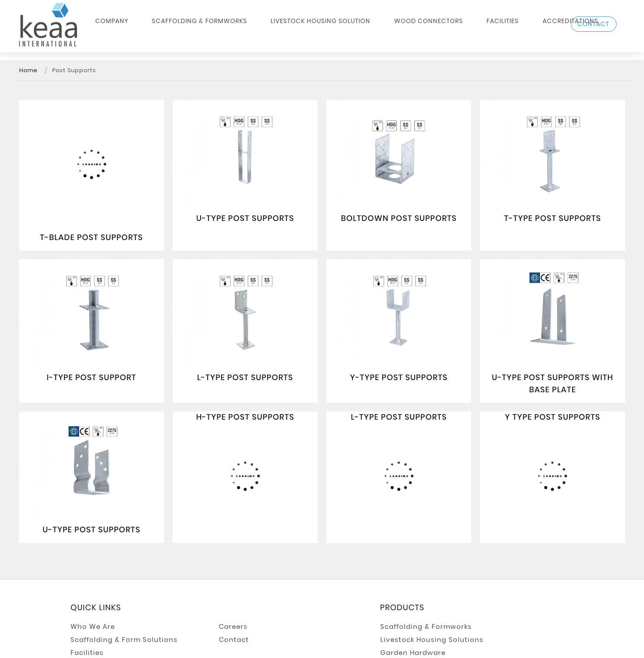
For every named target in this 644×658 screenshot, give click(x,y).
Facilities (451, 29)
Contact (234, 640)
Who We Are (93, 627)
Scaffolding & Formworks (200, 29)
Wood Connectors (394, 29)
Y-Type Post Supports (399, 378)
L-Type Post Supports (245, 378)
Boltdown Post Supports (399, 219)
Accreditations (501, 29)
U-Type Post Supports (245, 219)
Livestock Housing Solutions (432, 640)
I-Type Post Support (91, 378)
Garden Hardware (413, 653)
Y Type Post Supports (552, 417)
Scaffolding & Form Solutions (124, 640)
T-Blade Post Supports (92, 238)
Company (130, 29)
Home (28, 70)
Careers (233, 627)
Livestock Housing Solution (304, 29)
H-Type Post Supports (245, 417)
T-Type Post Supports (553, 219)
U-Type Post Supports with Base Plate (552, 384)
